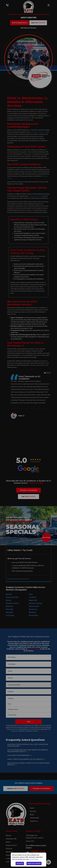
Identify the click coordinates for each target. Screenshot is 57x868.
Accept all (20, 863)
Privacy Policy (34, 859)
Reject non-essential (34, 863)
